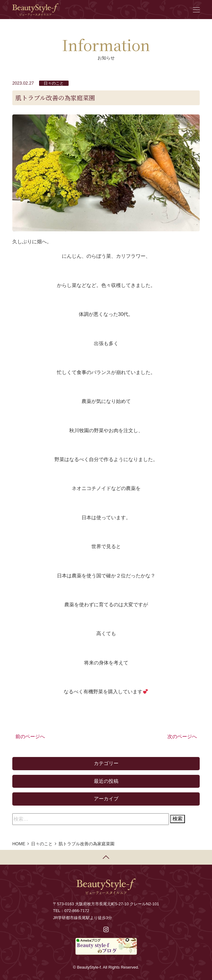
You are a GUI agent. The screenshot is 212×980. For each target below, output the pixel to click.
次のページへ (182, 737)
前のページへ (30, 737)
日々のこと (54, 83)
